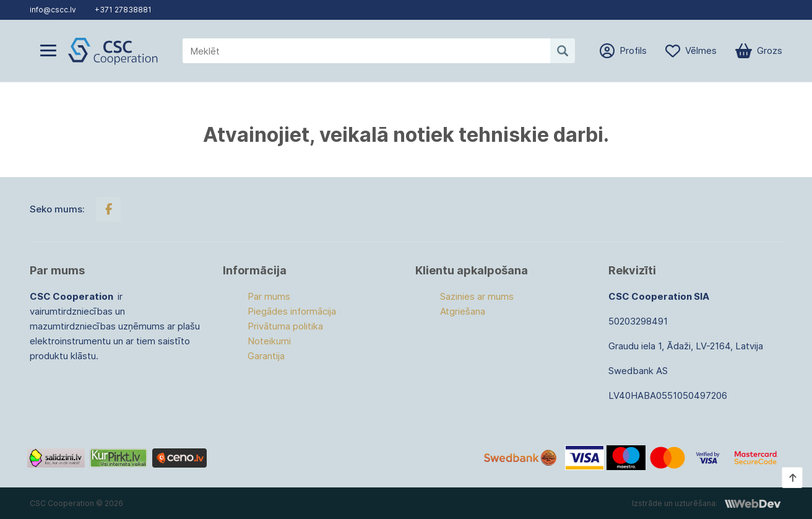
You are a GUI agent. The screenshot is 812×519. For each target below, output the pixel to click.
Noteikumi (269, 341)
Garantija (266, 356)
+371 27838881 (123, 10)
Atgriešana (463, 311)
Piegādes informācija (292, 311)
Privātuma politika (285, 326)
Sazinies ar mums (477, 296)
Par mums (269, 296)
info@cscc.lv (53, 10)
